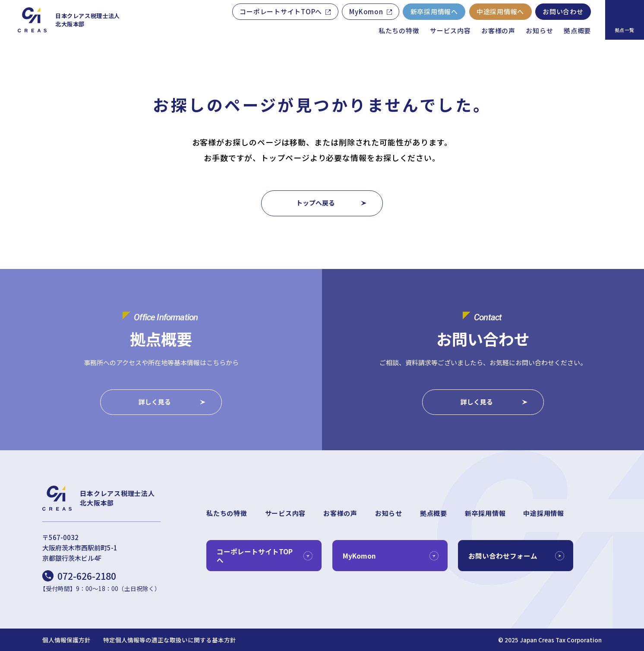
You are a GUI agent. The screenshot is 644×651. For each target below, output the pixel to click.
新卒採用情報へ (434, 11)
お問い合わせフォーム (503, 556)
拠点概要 (577, 30)
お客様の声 (498, 30)
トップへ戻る (316, 203)
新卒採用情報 (485, 513)
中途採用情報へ (500, 11)
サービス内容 (450, 30)
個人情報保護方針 (66, 640)
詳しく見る (155, 402)
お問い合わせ (563, 11)
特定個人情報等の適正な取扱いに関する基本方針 (170, 640)
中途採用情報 (544, 513)
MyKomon (366, 11)
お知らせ (539, 30)
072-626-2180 (87, 576)
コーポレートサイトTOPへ (281, 11)
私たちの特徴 (399, 30)
